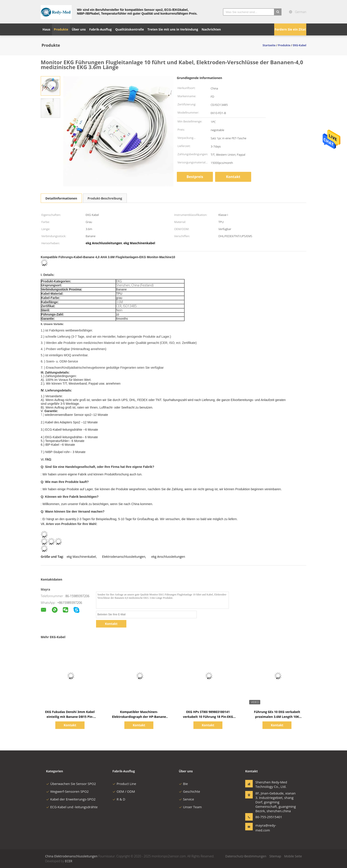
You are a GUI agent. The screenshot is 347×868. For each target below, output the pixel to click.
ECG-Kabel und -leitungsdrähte (72, 807)
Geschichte (189, 791)
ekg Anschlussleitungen (168, 557)
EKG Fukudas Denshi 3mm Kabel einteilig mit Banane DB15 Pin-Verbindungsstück (70, 717)
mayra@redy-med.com (266, 828)
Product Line (124, 784)
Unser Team (190, 807)
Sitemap (275, 856)
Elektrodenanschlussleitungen (124, 557)
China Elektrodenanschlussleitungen (71, 856)
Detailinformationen (61, 198)
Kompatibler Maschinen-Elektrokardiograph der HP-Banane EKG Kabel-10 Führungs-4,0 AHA (139, 717)
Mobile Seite (293, 856)
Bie (183, 784)
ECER (68, 861)
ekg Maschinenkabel (81, 557)
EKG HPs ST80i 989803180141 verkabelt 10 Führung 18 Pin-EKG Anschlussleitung (208, 717)
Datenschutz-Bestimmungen (246, 856)
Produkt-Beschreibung (105, 198)
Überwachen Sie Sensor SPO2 (71, 784)
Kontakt (233, 177)
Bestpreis (195, 177)
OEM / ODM (124, 791)
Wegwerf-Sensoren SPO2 (67, 791)
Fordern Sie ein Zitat (290, 29)
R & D (119, 799)
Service (186, 799)
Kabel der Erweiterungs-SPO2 (71, 799)
